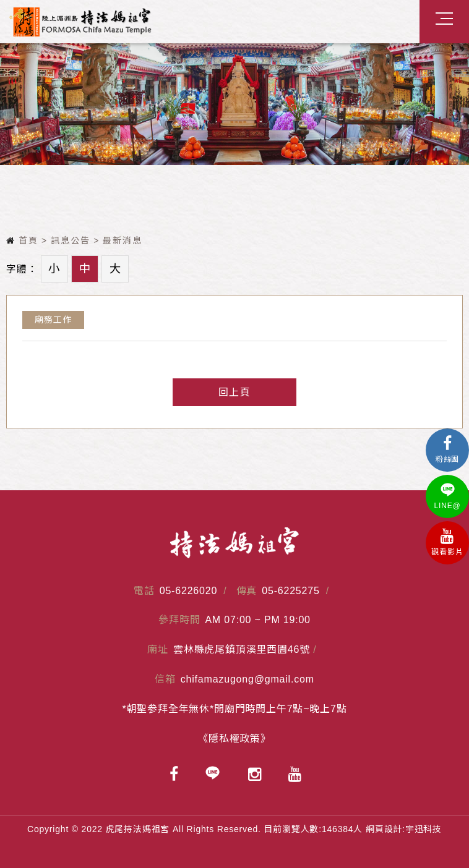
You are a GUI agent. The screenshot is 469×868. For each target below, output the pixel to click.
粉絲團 (447, 450)
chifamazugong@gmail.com (247, 679)
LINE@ (447, 496)
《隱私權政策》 (234, 738)
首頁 (22, 240)
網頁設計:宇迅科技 (404, 829)
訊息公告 (71, 240)
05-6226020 (188, 591)
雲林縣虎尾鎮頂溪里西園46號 (242, 649)
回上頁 (235, 392)
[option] (234, 104)
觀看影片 (447, 542)
